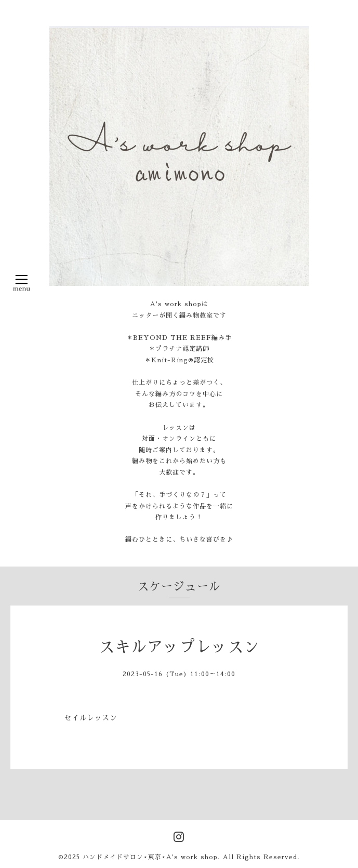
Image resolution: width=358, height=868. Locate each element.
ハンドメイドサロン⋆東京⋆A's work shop (150, 857)
